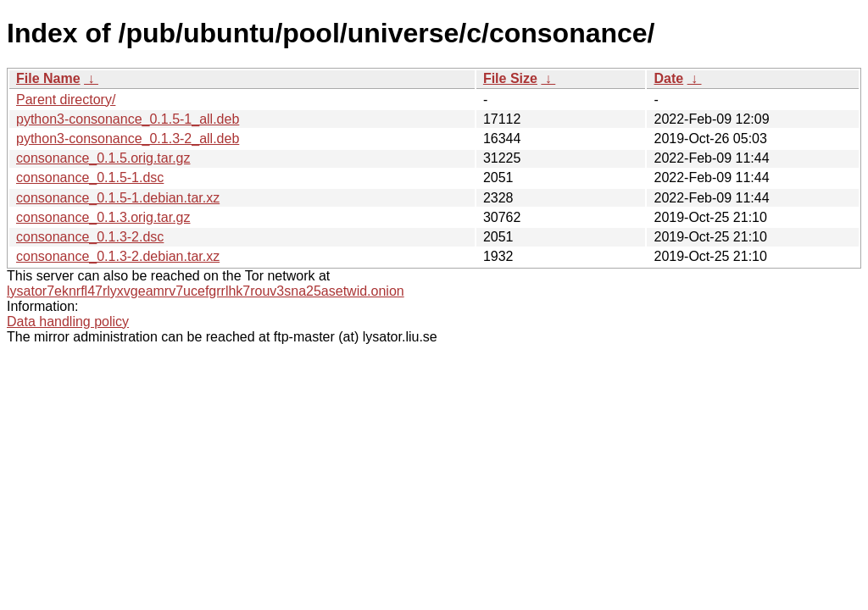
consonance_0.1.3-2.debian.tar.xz (118, 256)
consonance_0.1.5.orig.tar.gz (103, 158)
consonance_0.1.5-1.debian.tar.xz (118, 198)
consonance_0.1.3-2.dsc (90, 237)
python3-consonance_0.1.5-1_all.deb (128, 119)
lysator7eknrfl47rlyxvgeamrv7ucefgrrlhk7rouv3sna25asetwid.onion (206, 291)
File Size (510, 78)
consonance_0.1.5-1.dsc (90, 177)
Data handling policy (68, 322)
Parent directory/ (66, 100)
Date (668, 78)
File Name (48, 78)
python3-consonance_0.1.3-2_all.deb (128, 139)
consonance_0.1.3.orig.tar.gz (103, 217)
